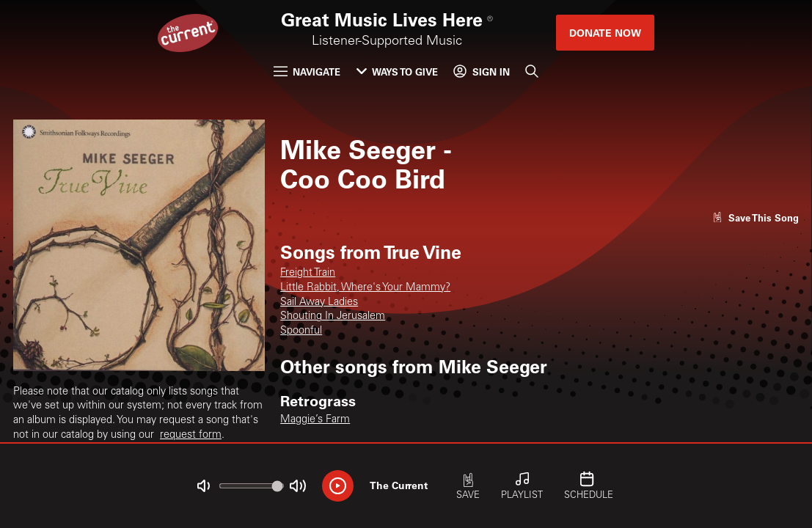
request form (191, 436)
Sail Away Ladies (319, 303)
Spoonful (301, 331)
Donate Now (605, 33)
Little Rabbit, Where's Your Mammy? (365, 288)
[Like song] (756, 217)
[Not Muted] (204, 486)
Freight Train (308, 274)
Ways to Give (397, 71)
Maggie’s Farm (315, 420)
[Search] (532, 71)
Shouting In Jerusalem (333, 317)
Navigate (307, 71)
